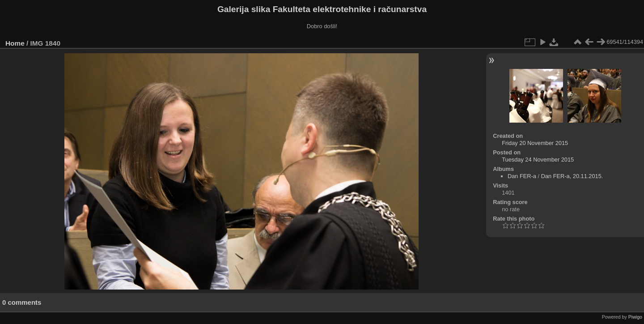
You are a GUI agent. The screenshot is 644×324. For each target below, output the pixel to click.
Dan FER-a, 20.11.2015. (572, 176)
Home (15, 43)
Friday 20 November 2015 (535, 143)
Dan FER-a (522, 176)
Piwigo (635, 317)
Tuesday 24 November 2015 (538, 160)
